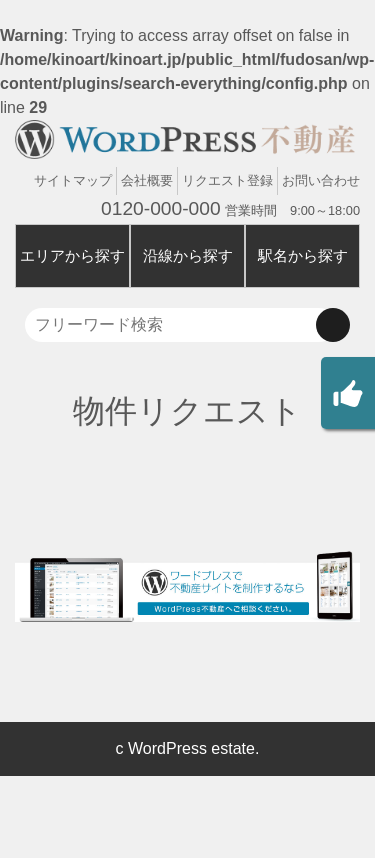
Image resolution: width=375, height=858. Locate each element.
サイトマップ (73, 180)
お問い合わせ (321, 180)
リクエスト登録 (227, 180)
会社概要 (147, 180)
